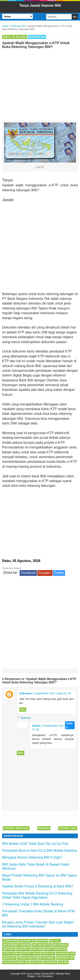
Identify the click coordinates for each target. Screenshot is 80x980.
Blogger (31, 976)
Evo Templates (45, 976)
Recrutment (47, 958)
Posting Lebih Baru (16, 828)
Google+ (45, 573)
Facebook (28, 573)
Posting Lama (68, 828)
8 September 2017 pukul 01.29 (52, 693)
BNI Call (55, 941)
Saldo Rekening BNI (16, 962)
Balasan (26, 718)
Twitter (59, 573)
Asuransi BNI (27, 941)
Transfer (50, 962)
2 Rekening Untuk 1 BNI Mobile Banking (33, 904)
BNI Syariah (60, 945)
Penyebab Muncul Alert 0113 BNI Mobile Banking (39, 851)
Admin (36, 726)
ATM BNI (42, 941)
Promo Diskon (27, 958)
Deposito (9, 949)
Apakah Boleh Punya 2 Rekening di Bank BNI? (38, 886)
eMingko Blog (63, 974)
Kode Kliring (11, 953)
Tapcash (36, 962)
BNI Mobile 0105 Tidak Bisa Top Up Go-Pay (35, 844)
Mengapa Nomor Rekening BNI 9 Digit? (32, 857)
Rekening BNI (37, 37)
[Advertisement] (40, 84)
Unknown (25, 693)
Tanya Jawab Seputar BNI (40, 5)
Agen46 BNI (10, 941)
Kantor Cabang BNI (30, 949)
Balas (23, 710)
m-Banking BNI (66, 953)
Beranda (44, 828)
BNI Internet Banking (17, 945)
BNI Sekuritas (42, 945)
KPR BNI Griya (31, 953)
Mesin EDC (9, 958)
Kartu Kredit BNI (56, 949)
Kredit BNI (48, 953)
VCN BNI (63, 962)
